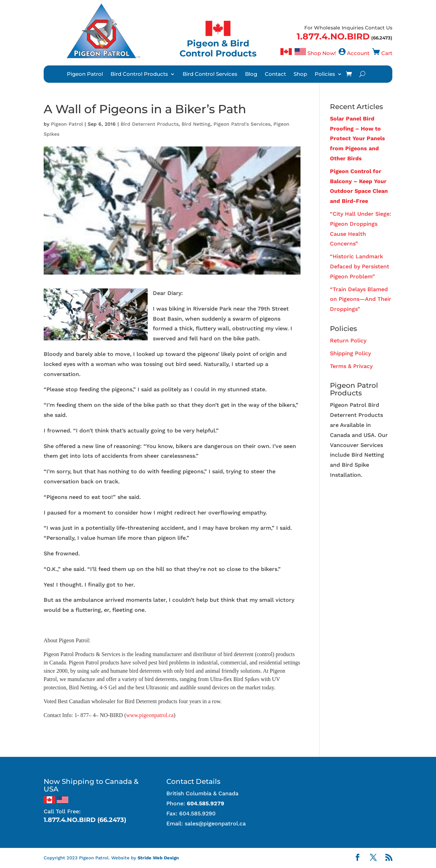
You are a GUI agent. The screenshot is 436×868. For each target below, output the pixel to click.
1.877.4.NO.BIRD (333, 36)
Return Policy (348, 341)
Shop (300, 74)
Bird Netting (196, 124)
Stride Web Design (158, 858)
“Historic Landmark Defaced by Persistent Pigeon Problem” (360, 266)
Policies (325, 74)
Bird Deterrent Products (150, 124)
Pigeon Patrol (85, 74)
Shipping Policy (350, 353)
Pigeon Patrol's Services (242, 124)
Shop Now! (322, 53)
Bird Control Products (139, 74)
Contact (275, 74)
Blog (251, 74)
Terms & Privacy (351, 366)
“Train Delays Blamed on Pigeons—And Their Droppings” (361, 299)
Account (358, 53)
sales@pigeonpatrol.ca (215, 824)
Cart (387, 53)
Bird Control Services (210, 74)
